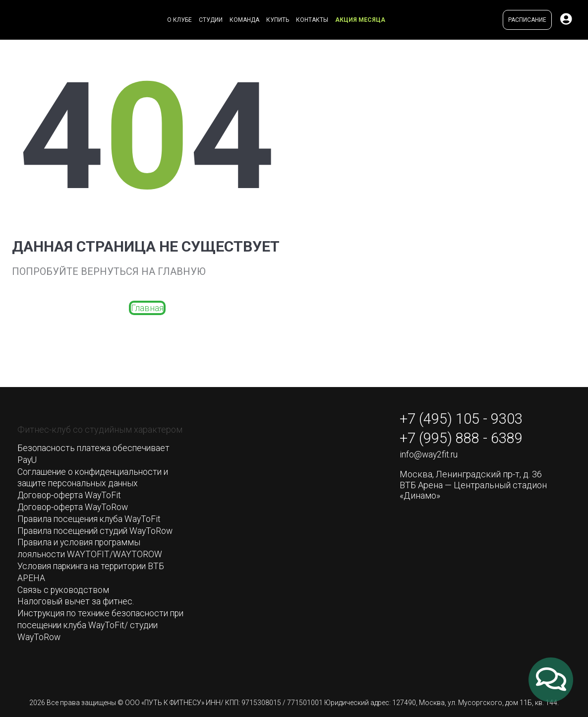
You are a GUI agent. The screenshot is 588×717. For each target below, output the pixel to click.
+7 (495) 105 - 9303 (465, 419)
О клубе (179, 20)
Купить (278, 20)
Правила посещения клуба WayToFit (91, 517)
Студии (211, 20)
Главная (147, 308)
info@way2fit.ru (429, 456)
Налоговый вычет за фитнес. (77, 599)
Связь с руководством (65, 587)
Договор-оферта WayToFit (71, 494)
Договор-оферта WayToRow (75, 506)
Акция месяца (360, 20)
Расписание (527, 20)
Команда (244, 20)
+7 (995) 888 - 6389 (465, 439)
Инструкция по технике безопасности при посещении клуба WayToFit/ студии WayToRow (99, 622)
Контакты (312, 20)
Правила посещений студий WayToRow (98, 529)
